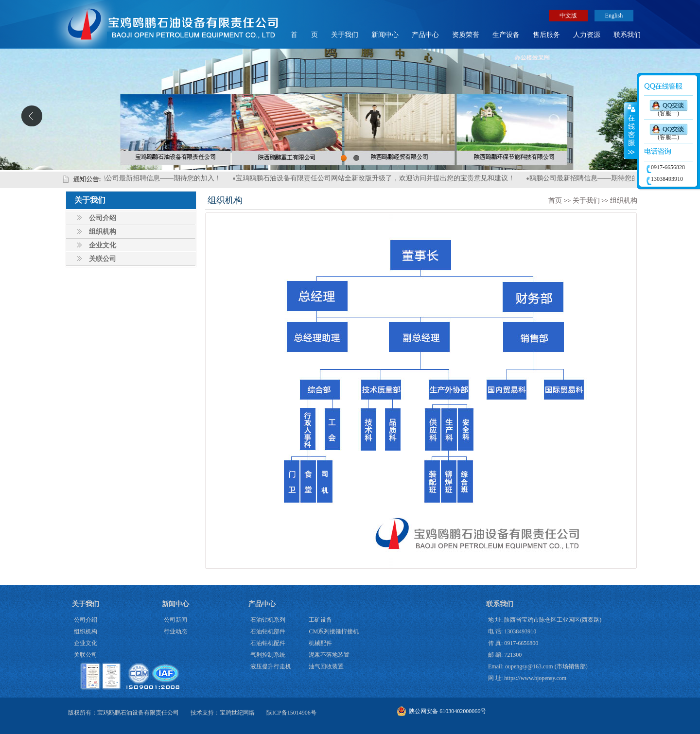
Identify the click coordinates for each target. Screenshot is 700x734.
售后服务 (546, 35)
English (614, 16)
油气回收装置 (326, 666)
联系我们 (627, 35)
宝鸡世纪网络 (237, 713)
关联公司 (103, 259)
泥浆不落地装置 (329, 655)
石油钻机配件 (268, 643)
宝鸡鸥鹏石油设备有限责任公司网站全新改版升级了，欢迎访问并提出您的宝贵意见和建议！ (380, 178)
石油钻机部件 (268, 631)
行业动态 (175, 631)
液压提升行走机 (271, 666)
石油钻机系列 (268, 620)
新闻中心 (385, 35)
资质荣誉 (466, 35)
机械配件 (320, 643)
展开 (630, 131)
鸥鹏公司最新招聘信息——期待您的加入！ (161, 178)
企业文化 (103, 245)
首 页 (304, 35)
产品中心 (425, 35)
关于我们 (345, 35)
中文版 (568, 16)
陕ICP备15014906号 (291, 713)
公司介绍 (103, 218)
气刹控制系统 (268, 655)
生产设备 (506, 35)
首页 (555, 201)
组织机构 (103, 232)
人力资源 (587, 35)
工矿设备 (320, 620)
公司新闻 (175, 620)
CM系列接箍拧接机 (334, 631)
